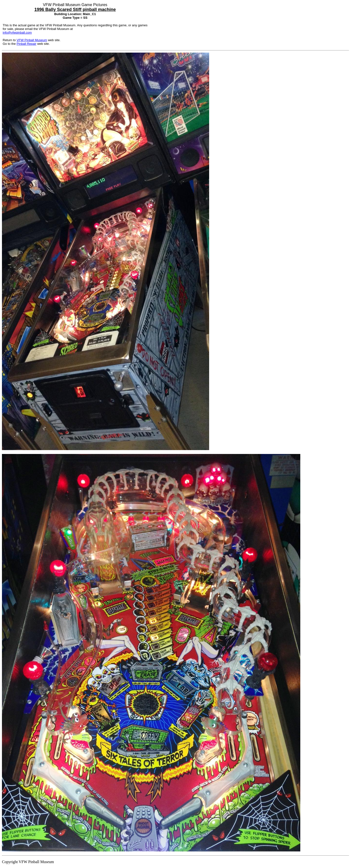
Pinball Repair (26, 44)
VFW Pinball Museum (32, 40)
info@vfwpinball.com (17, 33)
